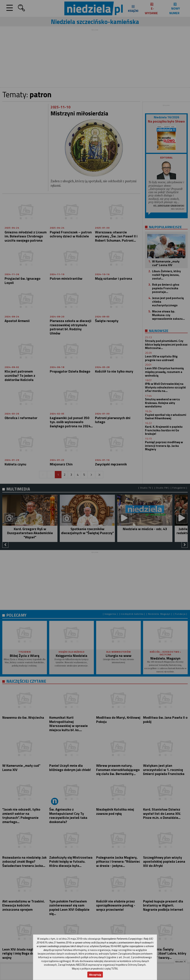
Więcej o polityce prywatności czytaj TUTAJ (95, 969)
